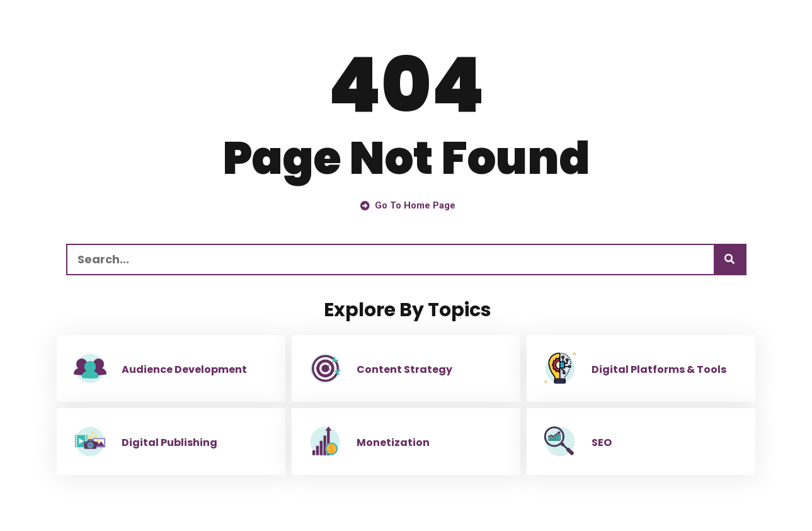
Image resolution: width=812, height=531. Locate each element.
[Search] (729, 260)
